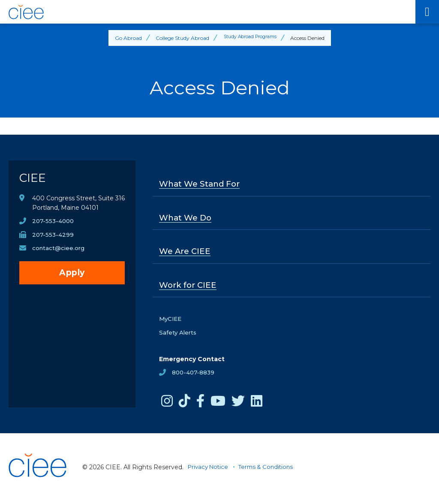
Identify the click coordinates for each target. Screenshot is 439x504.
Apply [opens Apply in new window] (72, 277)
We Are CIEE (186, 254)
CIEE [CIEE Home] (34, 180)
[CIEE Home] (208, 12)
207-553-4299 (54, 239)
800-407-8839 (194, 376)
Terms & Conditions (271, 471)
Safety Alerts (179, 336)
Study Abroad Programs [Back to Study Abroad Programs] (250, 38)
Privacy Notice (210, 471)
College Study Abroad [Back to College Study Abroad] (178, 38)
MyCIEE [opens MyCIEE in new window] (171, 322)
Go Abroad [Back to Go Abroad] (124, 38)
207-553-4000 (54, 225)
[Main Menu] (427, 12)
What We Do (187, 219)
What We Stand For (203, 184)
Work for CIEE (189, 288)
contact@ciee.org (59, 253)
